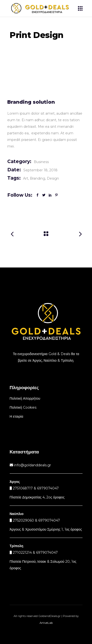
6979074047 (49, 520)
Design (53, 178)
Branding (38, 178)
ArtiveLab (46, 623)
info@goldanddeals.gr (32, 465)
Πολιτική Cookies (23, 407)
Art (26, 178)
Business (41, 162)
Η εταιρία (17, 416)
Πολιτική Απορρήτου (25, 398)
